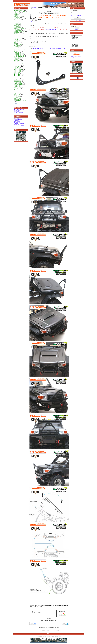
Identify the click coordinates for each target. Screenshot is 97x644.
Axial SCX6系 (17, 73)
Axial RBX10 (17, 67)
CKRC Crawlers (77, 45)
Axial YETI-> (17, 74)
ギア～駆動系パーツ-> (19, 19)
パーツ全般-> (17, 18)
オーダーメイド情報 (18, 113)
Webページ (52, 630)
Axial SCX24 (17, 62)
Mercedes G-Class (18, 45)
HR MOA (16, 92)
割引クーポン (17, 125)
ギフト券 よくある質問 (19, 124)
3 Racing (77, 36)
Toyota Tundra (17, 46)
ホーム (15, 1)
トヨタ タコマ (17, 52)
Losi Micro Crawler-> (19, 83)
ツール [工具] (17, 96)
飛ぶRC (16, 95)
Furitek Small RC (18, 23)
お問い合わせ (17, 122)
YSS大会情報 (17, 111)
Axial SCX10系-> (18, 68)
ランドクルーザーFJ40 (19, 53)
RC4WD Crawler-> (18, 31)
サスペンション (18, 20)
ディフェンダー (18, 51)
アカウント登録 (78, 20)
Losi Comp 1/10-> (18, 81)
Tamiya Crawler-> (18, 79)
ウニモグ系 (17, 47)
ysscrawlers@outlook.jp (50, 29)
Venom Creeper (18, 89)
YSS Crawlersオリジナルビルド (20, 101)
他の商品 (73, 58)
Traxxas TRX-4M (18, 76)
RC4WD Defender (18, 34)
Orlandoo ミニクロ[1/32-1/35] (19, 22)
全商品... (16, 104)
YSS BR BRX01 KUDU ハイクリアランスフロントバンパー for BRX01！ (49, 49)
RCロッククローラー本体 (20, 11)
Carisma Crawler (18, 80)
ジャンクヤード (18, 98)
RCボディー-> (17, 12)
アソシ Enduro (17, 30)
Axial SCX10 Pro (18, 72)
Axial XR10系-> (17, 66)
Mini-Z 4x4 (16, 24)
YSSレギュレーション (19, 110)
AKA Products (77, 39)
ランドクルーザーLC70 (19, 55)
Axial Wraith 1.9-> (18, 64)
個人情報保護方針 (18, 119)
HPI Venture (17, 78)
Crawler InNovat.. (77, 47)
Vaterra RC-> (17, 87)
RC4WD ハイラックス (19, 39)
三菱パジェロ (17, 59)
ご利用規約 (17, 120)
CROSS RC (17, 86)
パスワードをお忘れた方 (76, 16)
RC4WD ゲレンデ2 (18, 37)
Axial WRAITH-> (18, 65)
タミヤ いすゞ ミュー (19, 49)
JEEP (15, 44)
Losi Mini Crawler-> (18, 82)
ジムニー (16, 48)
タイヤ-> (16, 13)
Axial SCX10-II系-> (18, 69)
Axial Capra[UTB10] (18, 63)
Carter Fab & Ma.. (77, 43)
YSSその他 (17, 112)
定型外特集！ (17, 100)
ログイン (20, 1)
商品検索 (73, 24)
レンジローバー (18, 58)
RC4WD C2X (17, 33)
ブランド (73, 33)
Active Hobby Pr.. (77, 38)
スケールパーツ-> (18, 17)
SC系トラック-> (18, 94)
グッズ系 (16, 97)
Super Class (17, 93)
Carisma (77, 42)
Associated (77, 40)
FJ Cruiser (16, 40)
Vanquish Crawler (18, 27)
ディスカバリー (18, 50)
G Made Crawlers (18, 88)
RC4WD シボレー (18, 38)
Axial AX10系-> (17, 61)
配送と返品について (18, 118)
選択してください (77, 35)
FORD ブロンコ (18, 43)
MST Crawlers (17, 77)
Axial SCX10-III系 (18, 71)
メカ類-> (16, 16)
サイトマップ (17, 123)
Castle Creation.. (77, 44)
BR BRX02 (17, 26)
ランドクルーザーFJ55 (19, 54)
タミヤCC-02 (17, 60)
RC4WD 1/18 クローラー (20, 32)
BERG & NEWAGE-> (19, 84)
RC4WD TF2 (17, 35)
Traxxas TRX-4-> (18, 75)
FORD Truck (17, 41)
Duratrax (16, 90)
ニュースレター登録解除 (19, 126)
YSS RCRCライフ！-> (19, 10)
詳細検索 (77, 30)
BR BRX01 (34, 8)
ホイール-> (17, 15)
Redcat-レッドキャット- (19, 28)
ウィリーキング (18, 91)
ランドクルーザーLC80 (19, 57)
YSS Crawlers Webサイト (76, 57)
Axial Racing (77, 41)
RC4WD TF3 (17, 36)
